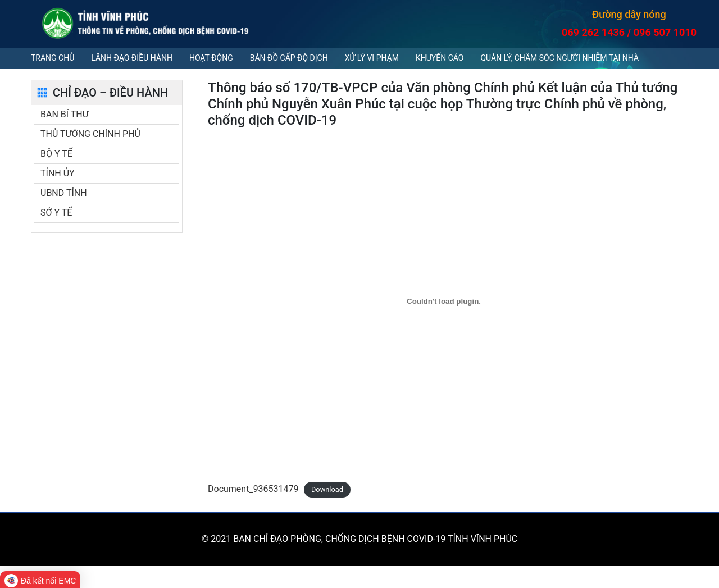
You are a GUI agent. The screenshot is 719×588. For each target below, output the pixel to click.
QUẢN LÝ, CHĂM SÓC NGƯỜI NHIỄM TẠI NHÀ (559, 58)
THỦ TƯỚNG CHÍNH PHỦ (90, 134)
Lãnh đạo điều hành (132, 58)
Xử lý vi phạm (372, 58)
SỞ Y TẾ (56, 213)
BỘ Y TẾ (56, 154)
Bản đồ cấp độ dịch (289, 58)
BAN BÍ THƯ (65, 114)
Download (327, 489)
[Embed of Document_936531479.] (444, 301)
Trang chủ (53, 58)
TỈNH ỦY (58, 173)
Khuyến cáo (440, 58)
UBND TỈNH (64, 193)
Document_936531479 (253, 489)
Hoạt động (211, 58)
